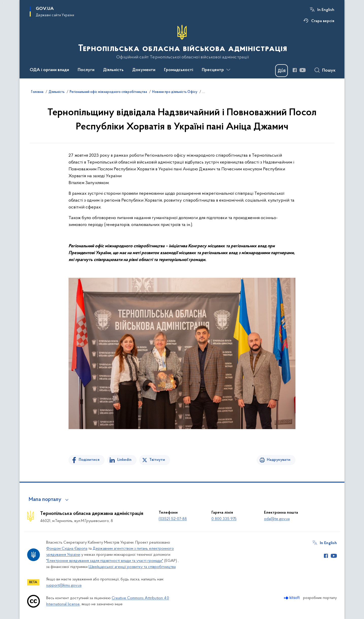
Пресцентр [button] (213, 70)
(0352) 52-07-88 (173, 519)
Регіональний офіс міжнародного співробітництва (108, 92)
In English (326, 10)
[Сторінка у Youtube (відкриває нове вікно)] (303, 70)
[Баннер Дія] (282, 71)
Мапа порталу (45, 500)
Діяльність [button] (113, 70)
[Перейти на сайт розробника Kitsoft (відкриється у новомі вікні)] (292, 598)
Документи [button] (144, 70)
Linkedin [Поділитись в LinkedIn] (124, 460)
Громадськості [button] (179, 70)
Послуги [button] (86, 70)
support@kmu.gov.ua (64, 585)
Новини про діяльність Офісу (175, 92)
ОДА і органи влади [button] (49, 70)
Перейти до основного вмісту (3, 3)
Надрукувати (279, 460)
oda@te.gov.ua (277, 519)
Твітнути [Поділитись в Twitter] (157, 460)
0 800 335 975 (224, 519)
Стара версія (323, 21)
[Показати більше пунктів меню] (228, 70)
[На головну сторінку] (182, 42)
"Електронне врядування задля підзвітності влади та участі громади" (105, 561)
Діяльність (56, 92)
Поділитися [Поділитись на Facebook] (89, 460)
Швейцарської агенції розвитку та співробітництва (132, 567)
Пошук (329, 71)
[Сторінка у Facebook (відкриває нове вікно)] (295, 70)
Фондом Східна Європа (67, 549)
